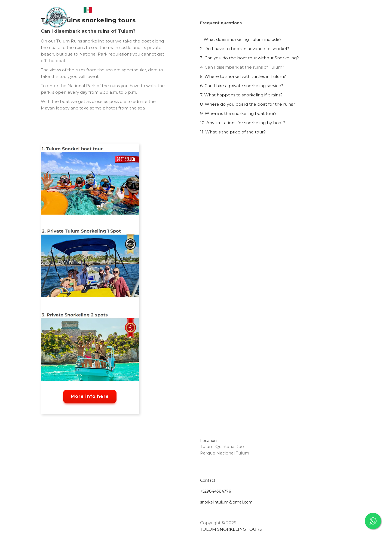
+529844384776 (215, 491)
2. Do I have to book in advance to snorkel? (245, 49)
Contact (274, 13)
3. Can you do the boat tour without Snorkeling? (249, 58)
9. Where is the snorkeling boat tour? (238, 113)
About (139, 13)
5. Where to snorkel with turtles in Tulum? (243, 76)
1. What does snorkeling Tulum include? (241, 39)
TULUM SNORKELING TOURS (231, 529)
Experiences (241, 13)
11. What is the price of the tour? (233, 132)
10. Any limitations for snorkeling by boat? (243, 123)
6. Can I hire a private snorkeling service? (242, 86)
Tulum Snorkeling (176, 13)
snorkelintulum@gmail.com (226, 502)
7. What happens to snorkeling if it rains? (241, 95)
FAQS (212, 13)
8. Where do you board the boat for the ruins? (248, 104)
